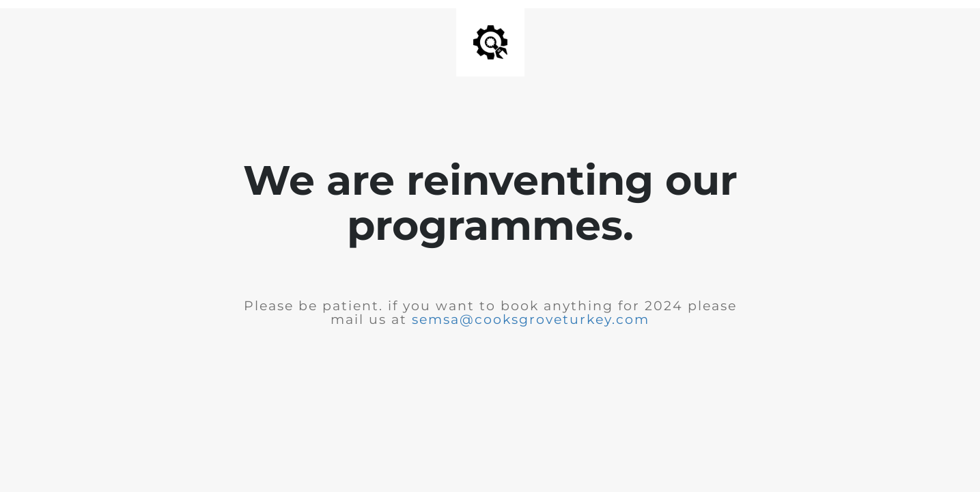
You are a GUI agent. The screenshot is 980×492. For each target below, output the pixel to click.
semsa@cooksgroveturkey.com (531, 319)
